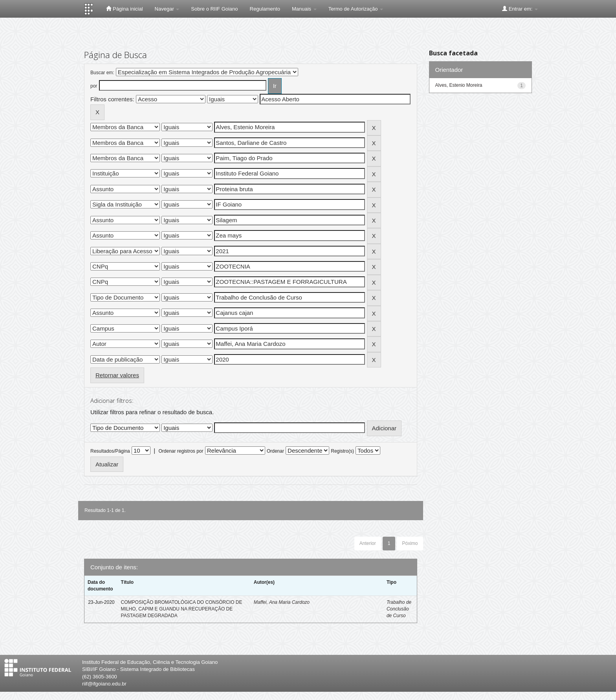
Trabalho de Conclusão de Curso (399, 609)
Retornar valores (117, 375)
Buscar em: (102, 73)
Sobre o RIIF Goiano (214, 9)
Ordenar (275, 451)
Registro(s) (342, 451)
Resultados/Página (110, 451)
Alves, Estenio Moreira (459, 85)
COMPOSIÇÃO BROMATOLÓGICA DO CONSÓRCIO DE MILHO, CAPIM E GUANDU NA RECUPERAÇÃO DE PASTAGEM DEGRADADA (182, 609)
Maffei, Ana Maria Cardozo (282, 602)
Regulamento (265, 9)
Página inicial (124, 9)
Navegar (167, 9)
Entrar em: (520, 9)
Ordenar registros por (181, 451)
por (94, 86)
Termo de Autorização (356, 9)
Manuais (304, 9)
